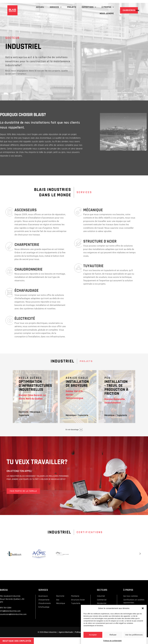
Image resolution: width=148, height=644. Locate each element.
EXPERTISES (87, 7)
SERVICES (51, 7)
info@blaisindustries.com (10, 611)
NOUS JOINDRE (106, 13)
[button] (143, 608)
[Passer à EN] (138, 10)
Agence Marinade (66, 632)
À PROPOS (107, 7)
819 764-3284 (6, 608)
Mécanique (35, 412)
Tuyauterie (24, 415)
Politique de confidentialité (112, 641)
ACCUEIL (35, 7)
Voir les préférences (134, 635)
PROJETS (69, 7)
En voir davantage (72, 430)
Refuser (113, 635)
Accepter (93, 635)
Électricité (23, 412)
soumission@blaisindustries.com (13, 614)
